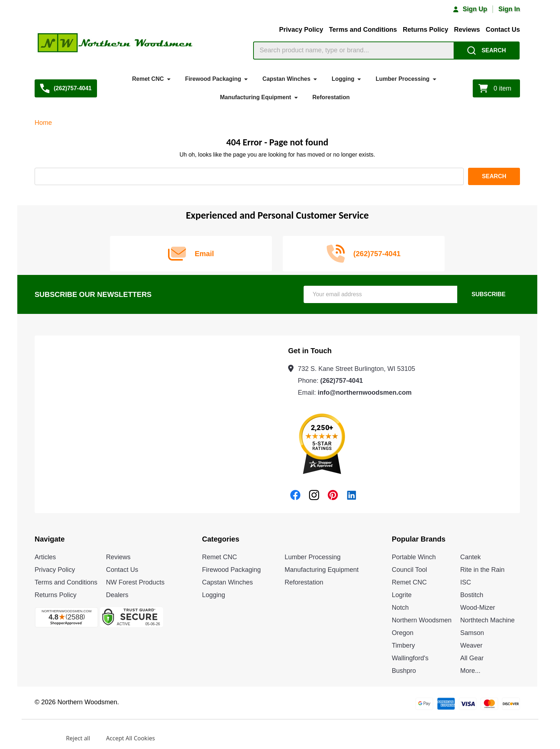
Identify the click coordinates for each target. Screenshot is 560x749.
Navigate (50, 539)
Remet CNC (148, 79)
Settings (39, 738)
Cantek (470, 557)
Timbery (404, 645)
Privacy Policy (301, 30)
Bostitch (472, 595)
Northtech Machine (487, 620)
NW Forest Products (135, 582)
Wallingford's (410, 658)
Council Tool (410, 570)
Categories (221, 539)
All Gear (472, 658)
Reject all (78, 738)
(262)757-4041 (341, 381)
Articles (45, 557)
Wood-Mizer (478, 608)
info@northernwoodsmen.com (365, 393)
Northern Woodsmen (422, 620)
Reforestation (331, 97)
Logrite (402, 595)
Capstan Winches (286, 79)
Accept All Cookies (131, 738)
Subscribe (489, 294)
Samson (472, 633)
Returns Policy (425, 30)
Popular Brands (419, 539)
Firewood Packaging (213, 79)
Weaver (471, 645)
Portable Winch (414, 557)
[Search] (487, 51)
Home (43, 123)
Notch (400, 608)
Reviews (467, 30)
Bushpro (404, 671)
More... (470, 671)
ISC (466, 582)
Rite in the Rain (482, 570)
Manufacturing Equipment (255, 97)
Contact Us (503, 30)
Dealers (117, 595)
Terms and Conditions (363, 30)
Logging (343, 79)
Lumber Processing (403, 79)
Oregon (403, 633)
